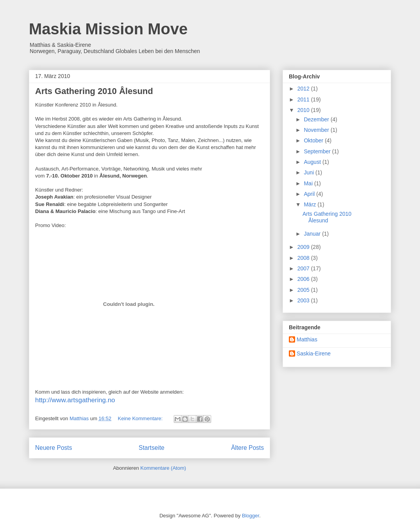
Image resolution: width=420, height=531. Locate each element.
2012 (304, 89)
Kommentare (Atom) (163, 468)
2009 (304, 247)
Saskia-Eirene (314, 353)
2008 (304, 258)
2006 (304, 279)
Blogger (251, 516)
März (311, 204)
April (310, 194)
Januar (313, 234)
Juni (310, 172)
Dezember (317, 119)
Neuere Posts (53, 448)
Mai (309, 183)
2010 (304, 110)
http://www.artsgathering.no (75, 400)
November (317, 130)
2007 (304, 268)
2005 (304, 290)
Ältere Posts (247, 448)
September (318, 151)
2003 (304, 300)
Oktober (314, 140)
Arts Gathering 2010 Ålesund (94, 91)
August (313, 162)
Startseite (151, 448)
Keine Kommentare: (141, 418)
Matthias (307, 339)
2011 (304, 99)
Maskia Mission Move (108, 29)
